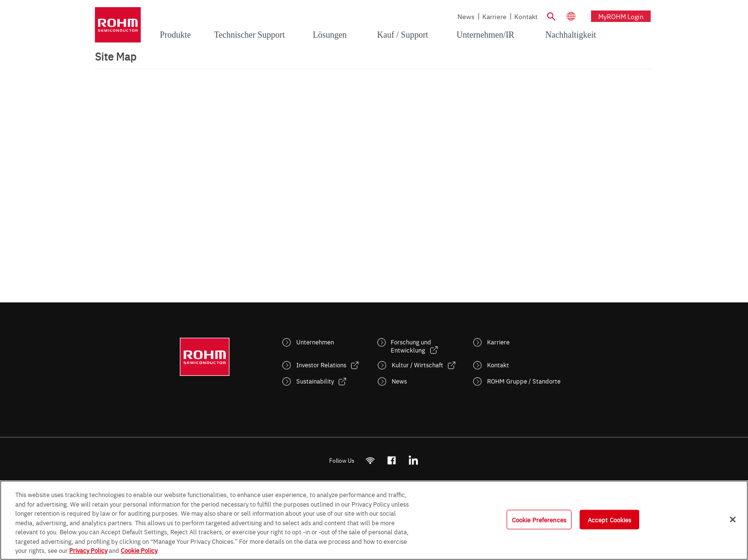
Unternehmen (315, 342)
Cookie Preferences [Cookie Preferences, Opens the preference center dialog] (539, 519)
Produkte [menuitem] (175, 35)
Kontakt (526, 16)
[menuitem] (571, 35)
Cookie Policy (139, 550)
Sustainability (315, 381)
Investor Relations (321, 365)
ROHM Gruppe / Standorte (524, 381)
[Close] (733, 519)
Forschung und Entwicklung (411, 346)
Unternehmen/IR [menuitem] (485, 35)
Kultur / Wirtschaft (417, 365)
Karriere (494, 16)
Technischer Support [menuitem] (249, 35)
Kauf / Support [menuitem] (402, 35)
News (466, 16)
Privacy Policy (88, 550)
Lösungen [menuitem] (330, 35)
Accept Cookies (610, 519)
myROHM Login (621, 16)
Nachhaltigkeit (571, 35)
